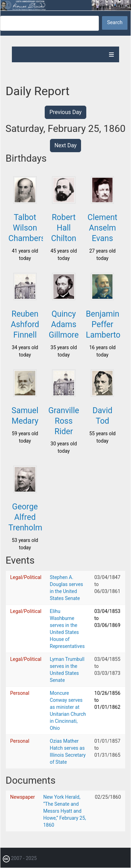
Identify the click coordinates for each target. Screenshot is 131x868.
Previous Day (65, 112)
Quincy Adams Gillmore (64, 324)
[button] (25, 202)
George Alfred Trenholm (25, 517)
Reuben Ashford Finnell (25, 324)
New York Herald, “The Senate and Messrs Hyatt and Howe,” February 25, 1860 (65, 811)
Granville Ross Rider (64, 421)
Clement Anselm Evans (103, 228)
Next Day (66, 145)
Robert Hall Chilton (64, 228)
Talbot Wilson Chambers (27, 228)
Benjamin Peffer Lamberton (105, 324)
